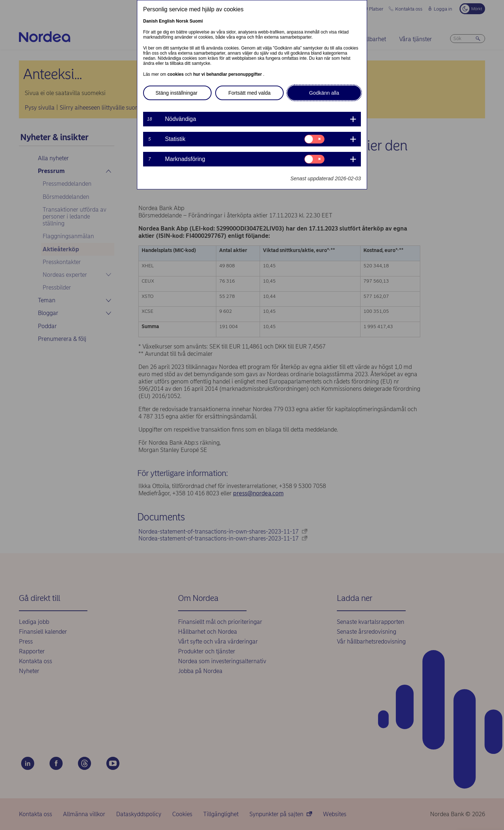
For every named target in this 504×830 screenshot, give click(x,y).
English (167, 21)
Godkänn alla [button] (324, 93)
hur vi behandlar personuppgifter (228, 74)
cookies (176, 74)
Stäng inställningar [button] (176, 93)
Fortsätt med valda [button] (249, 93)
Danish (150, 21)
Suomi (196, 21)
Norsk (182, 21)
